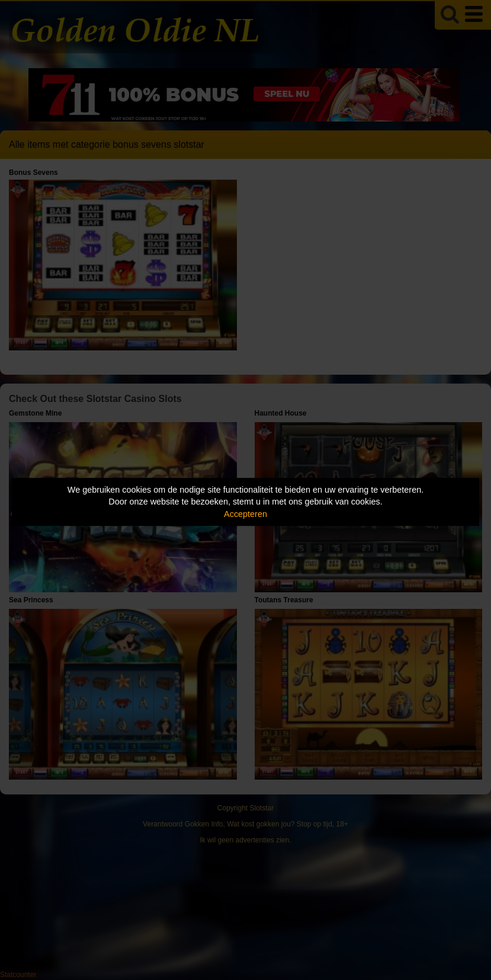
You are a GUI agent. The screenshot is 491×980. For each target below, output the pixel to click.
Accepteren (245, 514)
